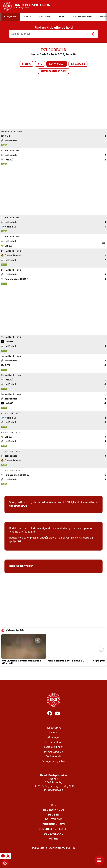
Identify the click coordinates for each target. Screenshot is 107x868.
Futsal (53, 839)
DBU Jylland (53, 819)
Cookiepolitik (54, 757)
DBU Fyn (54, 815)
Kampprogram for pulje (54, 71)
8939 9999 (20, 506)
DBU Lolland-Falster (54, 829)
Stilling (26, 64)
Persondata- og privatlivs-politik (54, 848)
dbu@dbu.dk (55, 790)
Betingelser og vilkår (54, 761)
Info (40, 64)
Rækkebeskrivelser (21, 566)
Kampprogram (57, 64)
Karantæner (78, 64)
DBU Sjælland (54, 834)
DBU (54, 805)
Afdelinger (53, 737)
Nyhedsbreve (54, 728)
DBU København (54, 824)
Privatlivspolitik (53, 752)
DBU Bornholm (54, 810)
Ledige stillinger (53, 747)
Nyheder (54, 733)
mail (86, 502)
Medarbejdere (53, 742)
